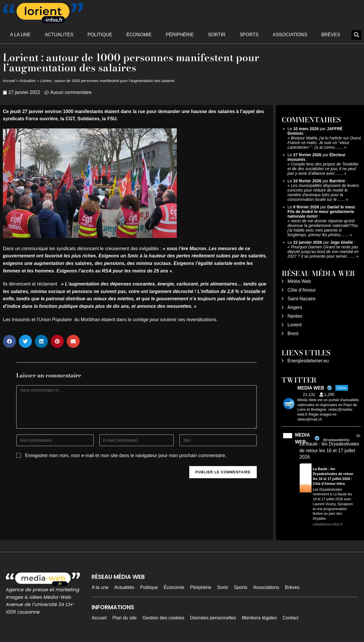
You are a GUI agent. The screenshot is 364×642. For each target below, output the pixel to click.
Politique (100, 35)
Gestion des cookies (163, 618)
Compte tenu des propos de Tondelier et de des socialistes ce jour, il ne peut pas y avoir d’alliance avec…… (323, 169)
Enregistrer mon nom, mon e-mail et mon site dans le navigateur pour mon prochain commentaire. (126, 455)
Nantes (295, 316)
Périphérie (180, 35)
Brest (293, 333)
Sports (249, 35)
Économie (139, 35)
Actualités (59, 35)
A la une (20, 35)
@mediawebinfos (336, 440)
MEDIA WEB (302, 438)
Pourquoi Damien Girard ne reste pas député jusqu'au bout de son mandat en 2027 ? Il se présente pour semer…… (323, 252)
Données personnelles (213, 618)
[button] (356, 35)
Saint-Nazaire (302, 299)
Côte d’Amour (302, 290)
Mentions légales (259, 618)
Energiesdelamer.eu (308, 361)
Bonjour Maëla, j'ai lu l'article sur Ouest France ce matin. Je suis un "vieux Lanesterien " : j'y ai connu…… (324, 143)
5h (358, 436)
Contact (291, 618)
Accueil (9, 81)
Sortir (217, 35)
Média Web (299, 281)
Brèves (331, 35)
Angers (295, 307)
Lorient (295, 325)
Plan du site (125, 618)
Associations (290, 35)
